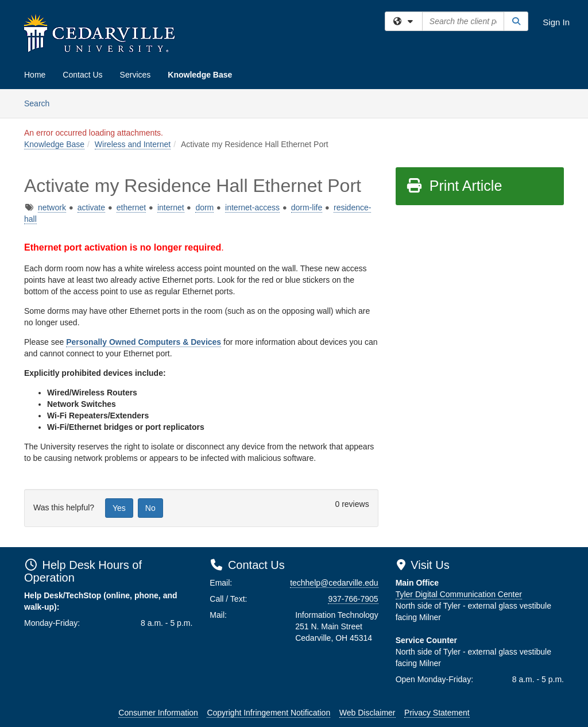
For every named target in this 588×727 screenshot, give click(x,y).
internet (171, 207)
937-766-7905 (353, 599)
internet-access (252, 207)
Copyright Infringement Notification (268, 713)
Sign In (556, 22)
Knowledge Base (200, 75)
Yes (119, 508)
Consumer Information (158, 713)
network (52, 207)
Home (35, 75)
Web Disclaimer (367, 713)
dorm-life (307, 207)
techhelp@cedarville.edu (334, 583)
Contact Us (82, 75)
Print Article (454, 186)
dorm (204, 207)
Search (41, 103)
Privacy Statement (437, 713)
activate (91, 207)
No (150, 508)
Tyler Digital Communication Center (459, 594)
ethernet (131, 207)
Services (136, 75)
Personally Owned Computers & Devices (144, 342)
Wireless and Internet (133, 144)
